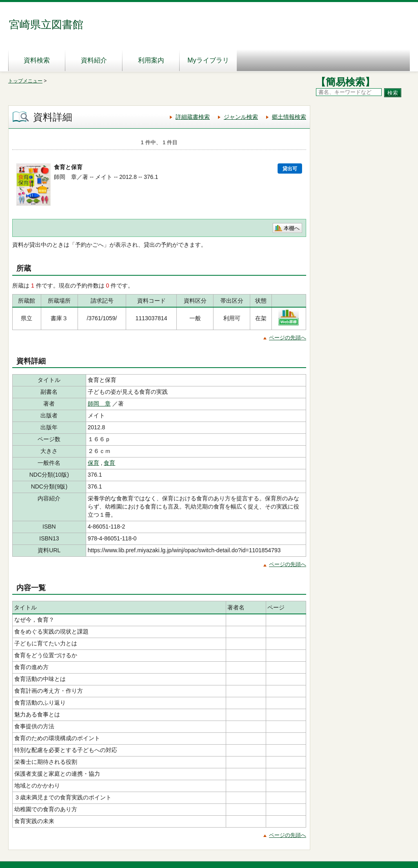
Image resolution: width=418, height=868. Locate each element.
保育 (93, 463)
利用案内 (151, 60)
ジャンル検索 (241, 117)
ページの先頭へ (288, 338)
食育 (109, 463)
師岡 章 (99, 404)
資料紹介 (94, 60)
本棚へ (292, 228)
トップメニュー (25, 81)
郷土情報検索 (289, 117)
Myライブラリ (208, 60)
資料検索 (37, 60)
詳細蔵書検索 (193, 117)
